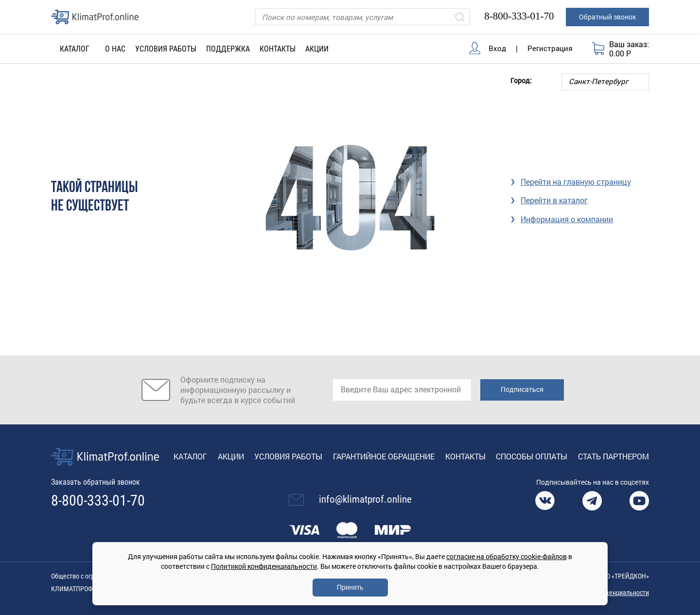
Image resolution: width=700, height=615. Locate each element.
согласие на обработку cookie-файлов (507, 556)
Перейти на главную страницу (576, 182)
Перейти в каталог (554, 200)
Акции (317, 49)
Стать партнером (613, 456)
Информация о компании (567, 219)
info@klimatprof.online (365, 499)
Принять (350, 587)
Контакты (278, 49)
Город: (521, 80)
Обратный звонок (607, 17)
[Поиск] (362, 17)
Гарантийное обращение (384, 456)
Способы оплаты (532, 456)
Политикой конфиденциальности (264, 566)
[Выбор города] (605, 82)
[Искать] (460, 17)
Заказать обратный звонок (96, 482)
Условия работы (166, 49)
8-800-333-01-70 (519, 16)
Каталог (190, 456)
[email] (402, 390)
